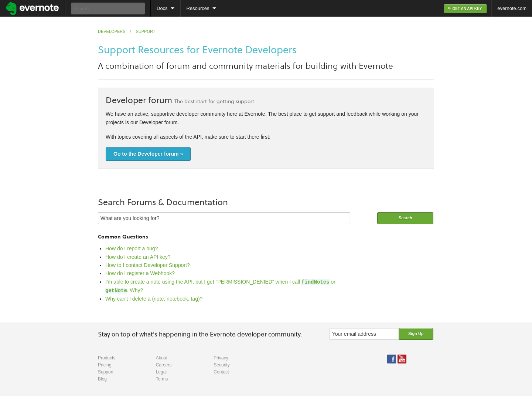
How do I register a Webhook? (140, 273)
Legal (161, 371)
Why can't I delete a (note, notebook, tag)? (154, 298)
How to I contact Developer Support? (148, 265)
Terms (162, 378)
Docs (162, 8)
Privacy (221, 357)
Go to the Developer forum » (148, 154)
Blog (102, 378)
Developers (112, 31)
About (162, 357)
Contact (221, 371)
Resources (198, 8)
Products (107, 357)
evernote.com (512, 8)
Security (221, 364)
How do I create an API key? (138, 257)
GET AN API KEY (465, 9)
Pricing (105, 364)
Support (145, 31)
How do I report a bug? (132, 248)
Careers (164, 364)
